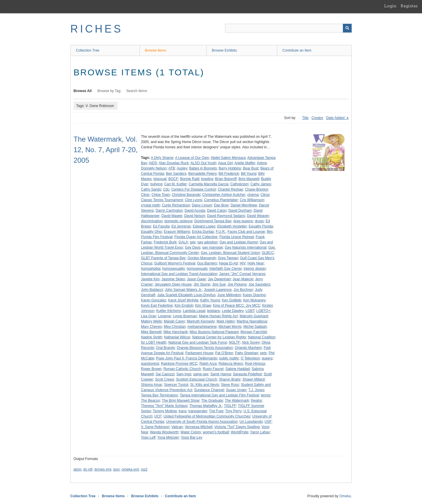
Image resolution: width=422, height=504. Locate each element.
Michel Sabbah (255, 327)
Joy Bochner (243, 290)
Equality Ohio (151, 232)
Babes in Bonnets (203, 168)
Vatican (177, 427)
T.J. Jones (256, 390)
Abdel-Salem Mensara (228, 158)
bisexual (160, 179)
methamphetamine (202, 327)
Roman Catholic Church (182, 369)
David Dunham (240, 211)
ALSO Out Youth (203, 163)
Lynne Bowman (185, 316)
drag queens (243, 221)
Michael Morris (230, 327)
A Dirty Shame (162, 158)
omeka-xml (130, 469)
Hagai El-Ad (228, 263)
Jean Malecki (243, 279)
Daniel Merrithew (244, 205)
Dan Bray (221, 205)
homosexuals (197, 269)
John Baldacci (152, 290)
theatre (256, 401)
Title (305, 118)
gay (193, 242)
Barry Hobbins (230, 168)
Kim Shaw (203, 306)
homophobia (151, 269)
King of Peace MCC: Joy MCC (236, 306)
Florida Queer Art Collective (196, 237)
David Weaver (258, 216)
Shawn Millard (253, 379)
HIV (243, 263)
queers (267, 358)
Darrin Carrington (169, 211)
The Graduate (212, 401)
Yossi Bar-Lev (192, 437)
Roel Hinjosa (255, 364)
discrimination (152, 221)
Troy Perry (234, 411)
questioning (150, 364)
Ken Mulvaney (254, 300)
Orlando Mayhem (248, 348)
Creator (317, 118)
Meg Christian (175, 327)
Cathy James (261, 184)
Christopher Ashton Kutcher (224, 195)
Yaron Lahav (260, 432)
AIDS (153, 163)
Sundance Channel (209, 390)
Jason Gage (196, 279)
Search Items (137, 91)
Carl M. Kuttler (175, 184)
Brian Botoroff (226, 179)
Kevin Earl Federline (157, 306)
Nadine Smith (152, 337)
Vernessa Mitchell (198, 427)
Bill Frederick (229, 174)
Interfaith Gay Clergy (226, 269)
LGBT (250, 311)
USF (268, 422)
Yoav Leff (148, 437)
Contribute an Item (297, 50)
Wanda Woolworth (164, 432)
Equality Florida (261, 226)
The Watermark (237, 401)
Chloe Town (161, 195)
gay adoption (208, 242)
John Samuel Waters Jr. (183, 290)
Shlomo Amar (152, 385)
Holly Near (256, 263)
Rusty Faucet (213, 369)
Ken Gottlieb (232, 300)
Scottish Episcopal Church (196, 379)
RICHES (97, 29)
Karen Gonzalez (154, 300)
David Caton (217, 211)
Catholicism (239, 184)
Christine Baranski (186, 195)
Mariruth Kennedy (201, 321)
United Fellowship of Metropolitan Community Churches (207, 416)
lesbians (214, 311)
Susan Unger (236, 390)
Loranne (164, 316)
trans (183, 411)
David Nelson (194, 216)
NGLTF (234, 342)
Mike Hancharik (176, 332)
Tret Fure (216, 411)
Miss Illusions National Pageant (214, 332)
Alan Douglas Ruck (174, 163)
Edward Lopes (204, 226)
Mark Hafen (226, 321)
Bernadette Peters (202, 174)
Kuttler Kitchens (169, 311)
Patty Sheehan (247, 353)
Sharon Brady (230, 379)
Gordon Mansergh (202, 258)
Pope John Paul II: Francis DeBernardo (187, 358)
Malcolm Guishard (254, 316)
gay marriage (212, 247)
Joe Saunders (259, 284)
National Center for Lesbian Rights (219, 337)
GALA (183, 242)
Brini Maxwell (249, 179)
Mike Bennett (151, 332)
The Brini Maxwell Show (181, 401)
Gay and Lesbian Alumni (239, 242)
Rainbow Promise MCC (179, 364)
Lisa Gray (148, 316)
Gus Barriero (207, 263)
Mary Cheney (151, 327)
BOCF (173, 179)
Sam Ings (184, 374)
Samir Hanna (221, 374)
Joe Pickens (237, 284)
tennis (266, 395)
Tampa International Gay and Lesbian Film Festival (219, 395)
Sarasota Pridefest (247, 374)
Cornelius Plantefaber (221, 200)
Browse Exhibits (224, 50)
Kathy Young (210, 300)
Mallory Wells (151, 321)
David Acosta (195, 211)
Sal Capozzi (165, 374)
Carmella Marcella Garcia (209, 184)
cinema (253, 195)
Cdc (166, 189)
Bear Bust (251, 168)
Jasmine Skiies (173, 279)
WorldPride (240, 432)
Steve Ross (230, 385)
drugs (259, 221)
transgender (198, 411)
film (270, 232)
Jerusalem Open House (173, 284)
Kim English (184, 306)
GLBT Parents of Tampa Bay (163, 258)
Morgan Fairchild (254, 332)
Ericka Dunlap (203, 232)
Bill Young (249, 174)
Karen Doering (254, 295)
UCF (158, 416)
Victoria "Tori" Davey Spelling (237, 427)
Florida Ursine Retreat (236, 237)
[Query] (288, 28)
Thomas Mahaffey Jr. (206, 406)
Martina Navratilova (252, 321)
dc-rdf (88, 469)
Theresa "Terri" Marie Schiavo (164, 406)
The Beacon (150, 401)
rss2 (144, 469)
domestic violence (178, 221)
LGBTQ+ (263, 311)
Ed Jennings (181, 226)
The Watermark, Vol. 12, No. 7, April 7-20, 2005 (106, 150)
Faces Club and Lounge (246, 232)
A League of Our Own (192, 158)
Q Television (250, 358)
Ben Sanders (176, 174)
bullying (156, 184)
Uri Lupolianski (251, 422)
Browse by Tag (109, 91)
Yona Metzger (168, 437)
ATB (171, 168)
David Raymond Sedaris (226, 216)
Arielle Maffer (245, 163)
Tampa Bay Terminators (159, 395)
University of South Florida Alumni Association (202, 422)
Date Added (336, 118)
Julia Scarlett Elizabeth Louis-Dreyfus (186, 295)
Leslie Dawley (233, 311)
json (116, 469)
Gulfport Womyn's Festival (175, 263)
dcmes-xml (103, 469)
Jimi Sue (219, 284)
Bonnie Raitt (189, 179)
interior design (255, 269)
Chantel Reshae (230, 189)
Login (390, 6)
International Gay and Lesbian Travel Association (179, 274)
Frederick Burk (165, 242)
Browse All (83, 91)
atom (78, 469)
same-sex (201, 374)
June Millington (229, 295)
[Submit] (347, 28)
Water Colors (191, 432)
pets (263, 353)
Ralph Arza (208, 364)
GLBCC (268, 253)
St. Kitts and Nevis (205, 385)
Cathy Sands (151, 189)
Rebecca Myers (231, 364)
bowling (207, 179)
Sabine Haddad (238, 369)
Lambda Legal (194, 311)
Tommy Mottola (165, 411)
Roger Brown (151, 369)
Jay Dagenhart (219, 279)
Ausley (182, 168)
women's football (216, 432)
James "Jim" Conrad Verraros (242, 274)
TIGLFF (230, 406)
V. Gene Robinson (155, 427)
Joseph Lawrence (218, 290)
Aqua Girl (225, 163)
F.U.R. (221, 232)
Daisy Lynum (202, 205)
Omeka (345, 496)
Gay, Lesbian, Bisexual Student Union (230, 253)
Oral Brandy (165, 348)
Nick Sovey (251, 342)
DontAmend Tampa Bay (213, 221)
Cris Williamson (252, 200)
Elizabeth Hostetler (232, 226)
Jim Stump (202, 284)
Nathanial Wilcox (177, 337)
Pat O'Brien (224, 353)
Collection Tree (88, 50)
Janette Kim (150, 279)
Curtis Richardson (176, 205)
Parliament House (199, 353)
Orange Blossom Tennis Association (205, 348)
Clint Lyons (194, 200)
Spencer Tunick (176, 385)
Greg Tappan (228, 258)
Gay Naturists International (246, 247)
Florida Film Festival (157, 237)
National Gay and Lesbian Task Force (198, 342)
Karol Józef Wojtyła (183, 300)
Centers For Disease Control (193, 189)
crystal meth (150, 205)
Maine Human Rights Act (218, 316)
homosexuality (174, 269)
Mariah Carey (174, 321)
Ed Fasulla (161, 226)
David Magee (172, 216)
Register (409, 6)
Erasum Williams (177, 232)
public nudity (229, 358)
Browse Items (156, 50)
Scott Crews (165, 379)
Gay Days (193, 247)
